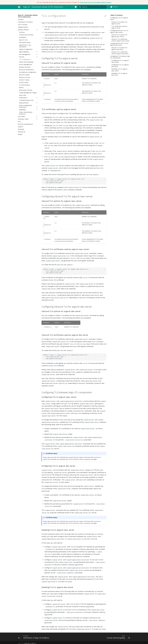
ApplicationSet (28, 103)
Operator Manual (28, 30)
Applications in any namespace (25, 46)
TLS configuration (25, 59)
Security (28, 57)
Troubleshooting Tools (26, 100)
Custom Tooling (24, 80)
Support (21, 127)
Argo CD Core (23, 40)
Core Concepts (23, 25)
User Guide (28, 116)
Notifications (28, 98)
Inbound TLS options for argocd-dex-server (119, 49)
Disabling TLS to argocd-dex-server (119, 74)
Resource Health (24, 75)
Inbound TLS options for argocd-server (119, 23)
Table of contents (116, 15)
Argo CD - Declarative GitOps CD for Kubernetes (28, 16)
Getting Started (23, 27)
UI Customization (24, 85)
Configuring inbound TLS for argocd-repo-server (119, 31)
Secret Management (25, 65)
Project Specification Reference (26, 113)
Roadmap (21, 129)
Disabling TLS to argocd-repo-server (119, 70)
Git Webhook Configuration (28, 72)
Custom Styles (24, 82)
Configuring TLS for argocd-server (119, 19)
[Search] (95, 7)
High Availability (28, 52)
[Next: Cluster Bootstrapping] (103, 635)
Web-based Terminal (26, 90)
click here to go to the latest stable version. (96, 2)
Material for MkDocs (30, 642)
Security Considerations (25, 124)
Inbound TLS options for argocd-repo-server (119, 36)
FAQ (19, 122)
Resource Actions (25, 77)
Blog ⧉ (20, 134)
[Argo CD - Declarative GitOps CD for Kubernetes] (19, 7)
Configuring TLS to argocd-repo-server (120, 61)
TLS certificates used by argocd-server (119, 27)
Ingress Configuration (26, 49)
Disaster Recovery (25, 67)
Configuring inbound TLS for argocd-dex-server (119, 44)
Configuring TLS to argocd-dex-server (120, 66)
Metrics (21, 88)
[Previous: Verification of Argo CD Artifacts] (45, 635)
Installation (23, 37)
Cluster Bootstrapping (26, 62)
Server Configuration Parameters (28, 106)
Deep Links (23, 95)
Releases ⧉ (21, 132)
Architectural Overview (26, 35)
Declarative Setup (25, 42)
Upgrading (28, 110)
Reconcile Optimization (26, 70)
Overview (21, 19)
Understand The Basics (25, 22)
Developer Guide (28, 119)
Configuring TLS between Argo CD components (120, 57)
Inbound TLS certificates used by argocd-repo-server (120, 40)
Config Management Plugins (28, 93)
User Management (28, 54)
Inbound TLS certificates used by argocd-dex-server (120, 53)
